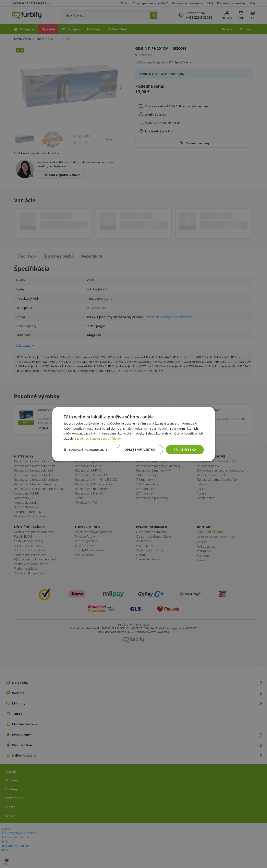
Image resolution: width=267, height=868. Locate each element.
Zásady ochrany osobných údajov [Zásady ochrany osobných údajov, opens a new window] (98, 438)
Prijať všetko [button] (185, 449)
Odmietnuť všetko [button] (140, 449)
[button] (85, 450)
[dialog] (134, 434)
